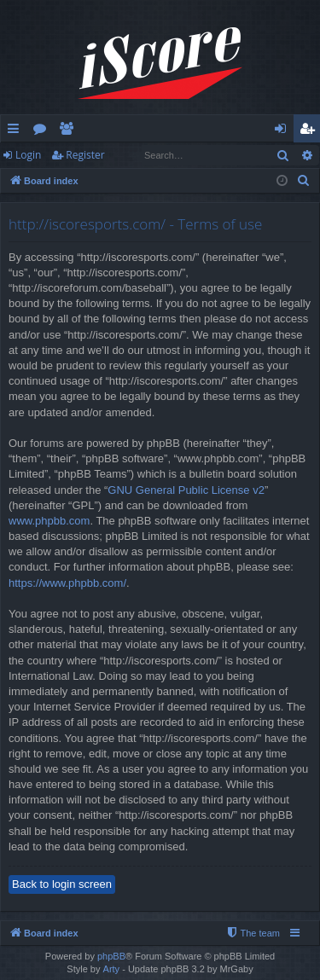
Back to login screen (62, 884)
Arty (112, 969)
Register (85, 155)
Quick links (17, 131)
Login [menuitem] (284, 131)
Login (28, 155)
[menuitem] (304, 181)
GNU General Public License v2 (186, 490)
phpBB (111, 956)
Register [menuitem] (311, 131)
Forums (43, 131)
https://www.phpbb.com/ (67, 583)
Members (70, 131)
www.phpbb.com (49, 521)
